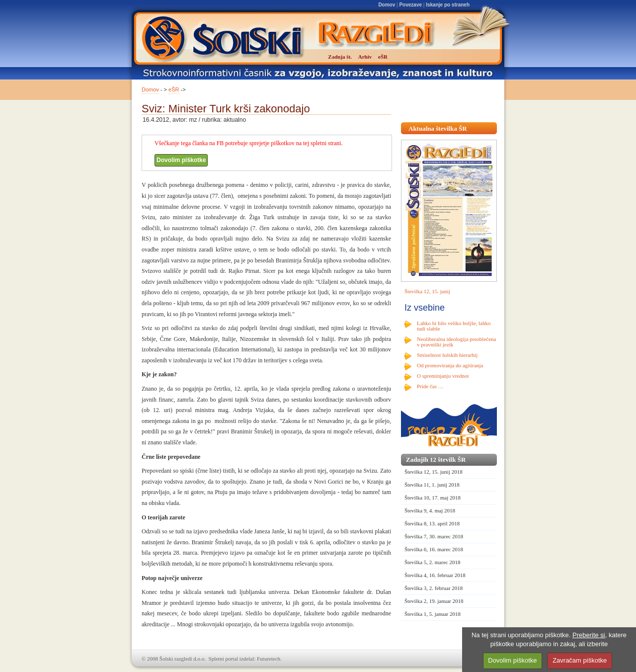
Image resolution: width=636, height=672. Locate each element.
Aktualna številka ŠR (438, 128)
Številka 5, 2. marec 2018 (432, 562)
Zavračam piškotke (580, 660)
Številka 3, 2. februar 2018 (434, 588)
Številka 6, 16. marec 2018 (434, 549)
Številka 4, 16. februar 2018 (435, 575)
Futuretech (269, 659)
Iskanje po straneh (448, 5)
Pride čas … (430, 386)
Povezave (410, 5)
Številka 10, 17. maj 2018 (433, 498)
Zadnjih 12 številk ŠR (436, 460)
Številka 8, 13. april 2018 (432, 523)
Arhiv (365, 57)
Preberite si (589, 635)
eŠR (174, 89)
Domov (387, 5)
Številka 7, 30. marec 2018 (434, 536)
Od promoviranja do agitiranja (450, 365)
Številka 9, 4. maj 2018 (430, 510)
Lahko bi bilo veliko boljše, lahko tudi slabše (454, 326)
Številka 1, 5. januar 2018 (433, 614)
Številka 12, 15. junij (427, 291)
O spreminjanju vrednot (443, 376)
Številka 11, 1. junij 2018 (432, 485)
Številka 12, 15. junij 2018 (434, 472)
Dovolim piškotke (181, 160)
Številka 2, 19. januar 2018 (434, 601)
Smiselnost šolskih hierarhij (447, 355)
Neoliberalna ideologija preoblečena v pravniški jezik (456, 342)
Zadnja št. (340, 57)
